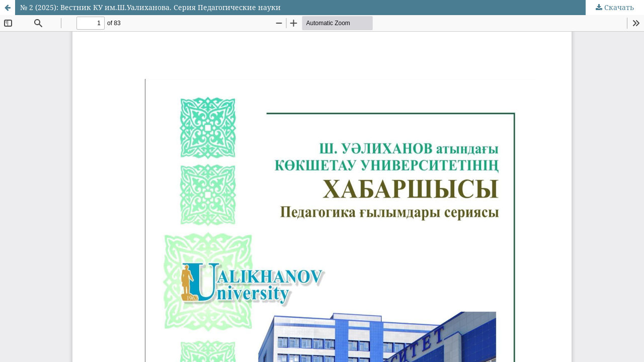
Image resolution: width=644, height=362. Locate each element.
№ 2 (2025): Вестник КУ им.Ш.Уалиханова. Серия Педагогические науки (150, 7)
